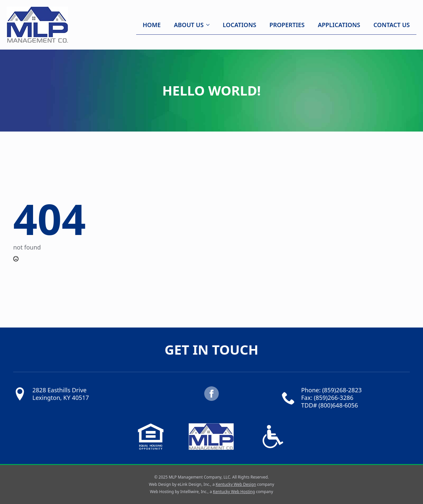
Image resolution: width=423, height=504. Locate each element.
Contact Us (392, 25)
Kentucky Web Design (236, 484)
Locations (239, 25)
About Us (189, 25)
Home (152, 25)
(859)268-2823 (342, 390)
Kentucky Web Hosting (234, 492)
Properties (287, 25)
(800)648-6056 (338, 405)
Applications (339, 25)
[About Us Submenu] (210, 25)
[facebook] (211, 394)
